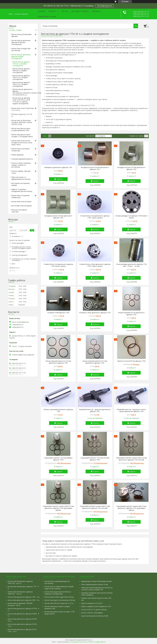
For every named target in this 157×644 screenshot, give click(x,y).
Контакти (96, 11)
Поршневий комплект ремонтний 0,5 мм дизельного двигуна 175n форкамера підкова (131, 508)
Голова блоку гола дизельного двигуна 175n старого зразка (95, 217)
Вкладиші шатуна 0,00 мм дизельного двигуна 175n (95, 168)
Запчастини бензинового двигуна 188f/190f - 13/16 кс (20, 593)
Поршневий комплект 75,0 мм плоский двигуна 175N (95, 459)
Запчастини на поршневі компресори (20, 196)
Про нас (65, 11)
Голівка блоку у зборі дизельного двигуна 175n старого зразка (95, 265)
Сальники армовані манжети (22, 159)
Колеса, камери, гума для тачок (21, 172)
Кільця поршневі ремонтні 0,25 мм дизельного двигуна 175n (58, 362)
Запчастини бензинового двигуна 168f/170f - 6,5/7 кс (20, 582)
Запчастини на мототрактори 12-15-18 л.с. (23, 109)
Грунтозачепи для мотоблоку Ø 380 (95, 616)
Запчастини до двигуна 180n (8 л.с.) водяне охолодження (21, 71)
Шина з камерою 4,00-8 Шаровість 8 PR (96, 606)
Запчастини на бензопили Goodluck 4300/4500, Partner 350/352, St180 (22, 122)
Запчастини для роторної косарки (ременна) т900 (21, 129)
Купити (59, 179)
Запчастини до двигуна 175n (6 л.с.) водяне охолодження (21, 64)
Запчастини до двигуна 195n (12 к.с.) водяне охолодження (21, 84)
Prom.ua (89, 640)
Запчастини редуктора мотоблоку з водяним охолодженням (58, 593)
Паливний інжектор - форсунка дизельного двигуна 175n (95, 410)
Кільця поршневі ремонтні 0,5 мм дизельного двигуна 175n (95, 362)
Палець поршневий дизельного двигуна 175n (58, 410)
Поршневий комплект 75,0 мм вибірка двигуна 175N (58, 459)
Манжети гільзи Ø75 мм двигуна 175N (131, 361)
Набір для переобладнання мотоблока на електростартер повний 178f (97, 589)
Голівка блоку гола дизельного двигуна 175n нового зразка (58, 265)
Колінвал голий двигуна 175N (58, 313)
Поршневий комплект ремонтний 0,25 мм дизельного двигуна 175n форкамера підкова (58, 508)
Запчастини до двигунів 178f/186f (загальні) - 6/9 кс (20, 604)
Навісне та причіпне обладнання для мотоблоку (22, 190)
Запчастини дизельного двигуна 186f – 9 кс (24, 600)
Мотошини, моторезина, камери (21, 184)
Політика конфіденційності (97, 642)
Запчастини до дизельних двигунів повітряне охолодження (21, 42)
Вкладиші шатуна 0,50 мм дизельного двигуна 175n (58, 217)
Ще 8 (13, 264)
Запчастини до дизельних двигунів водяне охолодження (21, 57)
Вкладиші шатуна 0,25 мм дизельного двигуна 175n (131, 168)
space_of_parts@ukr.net (20, 322)
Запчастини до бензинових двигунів (21, 35)
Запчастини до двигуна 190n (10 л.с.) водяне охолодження (21, 77)
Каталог (52, 11)
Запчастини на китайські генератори (21, 150)
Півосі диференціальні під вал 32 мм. (95, 584)
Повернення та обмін (47, 17)
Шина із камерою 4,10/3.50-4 (92, 603)
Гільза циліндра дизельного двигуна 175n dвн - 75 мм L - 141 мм (131, 265)
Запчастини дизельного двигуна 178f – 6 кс (24, 597)
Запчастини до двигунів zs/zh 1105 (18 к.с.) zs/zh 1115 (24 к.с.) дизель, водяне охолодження (21, 101)
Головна (42, 11)
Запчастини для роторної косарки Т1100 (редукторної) (22, 135)
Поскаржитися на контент (78, 642)
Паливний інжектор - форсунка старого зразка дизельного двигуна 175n (131, 410)
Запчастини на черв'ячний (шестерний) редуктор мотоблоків (59, 588)
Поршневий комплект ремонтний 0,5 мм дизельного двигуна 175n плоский (95, 507)
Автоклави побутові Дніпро (22, 206)
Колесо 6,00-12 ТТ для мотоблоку (94, 610)
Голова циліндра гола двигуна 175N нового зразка (131, 217)
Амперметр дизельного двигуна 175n (58, 167)
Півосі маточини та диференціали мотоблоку (21, 178)
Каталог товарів (15, 30)
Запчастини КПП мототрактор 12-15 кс (59, 603)
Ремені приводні (17, 155)
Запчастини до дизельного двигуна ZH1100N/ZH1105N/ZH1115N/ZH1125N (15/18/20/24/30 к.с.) (27, 92)
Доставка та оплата (80, 11)
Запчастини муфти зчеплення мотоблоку (60, 600)
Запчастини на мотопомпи (21, 202)
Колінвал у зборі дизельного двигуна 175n (95, 313)
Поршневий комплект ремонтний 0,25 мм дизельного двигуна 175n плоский (131, 459)
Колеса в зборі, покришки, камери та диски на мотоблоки (21, 165)
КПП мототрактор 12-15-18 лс (22, 115)
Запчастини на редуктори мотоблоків (21, 49)
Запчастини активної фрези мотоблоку (59, 597)
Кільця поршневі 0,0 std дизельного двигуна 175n (131, 314)
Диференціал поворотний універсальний (96, 581)
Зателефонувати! (104, 6)
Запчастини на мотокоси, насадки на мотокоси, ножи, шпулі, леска (22, 143)
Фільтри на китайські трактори (19, 211)
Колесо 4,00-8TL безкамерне (92, 613)
